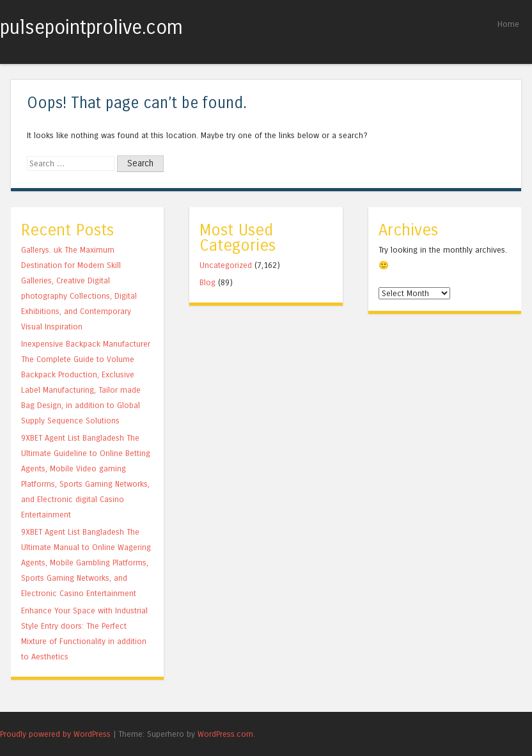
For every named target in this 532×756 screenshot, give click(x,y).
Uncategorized (226, 265)
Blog (207, 282)
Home (508, 24)
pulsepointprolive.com (91, 28)
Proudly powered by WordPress (55, 734)
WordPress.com (225, 734)
